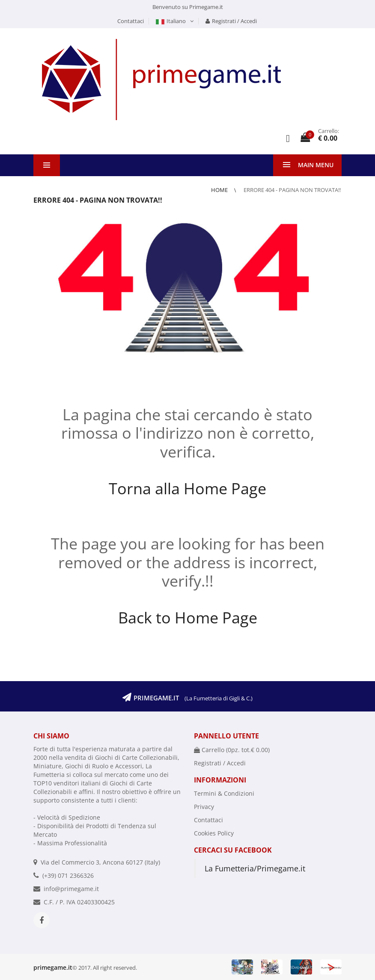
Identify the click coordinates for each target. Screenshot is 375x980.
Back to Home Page (188, 618)
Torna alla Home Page (187, 489)
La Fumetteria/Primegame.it (255, 868)
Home (220, 190)
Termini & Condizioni (224, 793)
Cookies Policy (214, 833)
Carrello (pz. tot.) (232, 750)
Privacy (204, 807)
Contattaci (131, 21)
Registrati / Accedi (231, 21)
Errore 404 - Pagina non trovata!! (292, 190)
